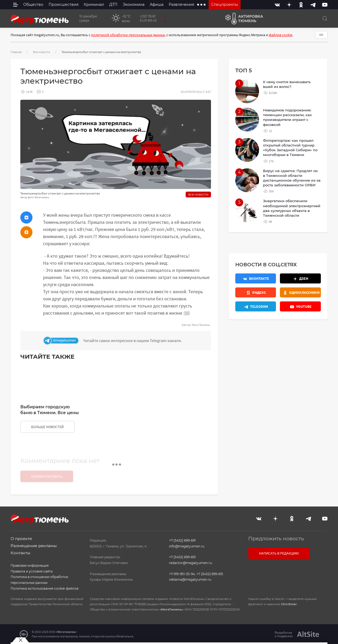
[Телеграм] (126, 341)
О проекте (21, 539)
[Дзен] (289, 5)
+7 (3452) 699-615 (210, 574)
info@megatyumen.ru (187, 546)
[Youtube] (325, 5)
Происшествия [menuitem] (64, 4)
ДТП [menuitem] (113, 4)
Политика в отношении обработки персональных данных (39, 580)
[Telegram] (313, 5)
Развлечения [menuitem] (181, 4)
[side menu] (16, 5)
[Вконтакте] (277, 5)
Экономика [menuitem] (134, 4)
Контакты (20, 553)
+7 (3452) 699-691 (182, 540)
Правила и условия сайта (32, 571)
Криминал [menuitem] (94, 4)
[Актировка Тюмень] (242, 19)
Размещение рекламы (34, 546)
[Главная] (40, 18)
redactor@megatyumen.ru (191, 563)
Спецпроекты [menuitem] (225, 4)
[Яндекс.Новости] (256, 292)
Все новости (42, 52)
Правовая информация (30, 565)
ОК (321, 35)
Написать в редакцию (279, 553)
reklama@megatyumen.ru (190, 579)
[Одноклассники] (301, 5)
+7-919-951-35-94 (182, 574)
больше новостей (47, 427)
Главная (16, 52)
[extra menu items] (201, 5)
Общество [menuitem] (33, 4)
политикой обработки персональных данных (128, 35)
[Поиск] (325, 18)
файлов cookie (281, 35)
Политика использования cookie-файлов (44, 588)
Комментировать (47, 476)
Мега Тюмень (201, 325)
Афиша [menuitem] (157, 4)
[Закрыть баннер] (20, 640)
